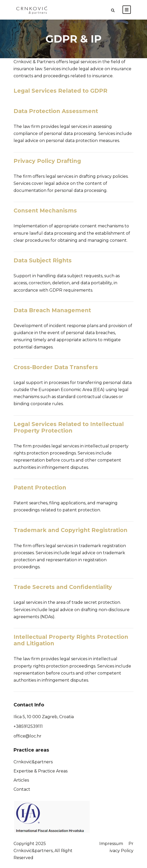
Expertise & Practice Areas (41, 771)
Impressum (111, 844)
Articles (21, 780)
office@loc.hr (27, 736)
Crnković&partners (33, 762)
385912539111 (29, 726)
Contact (22, 789)
